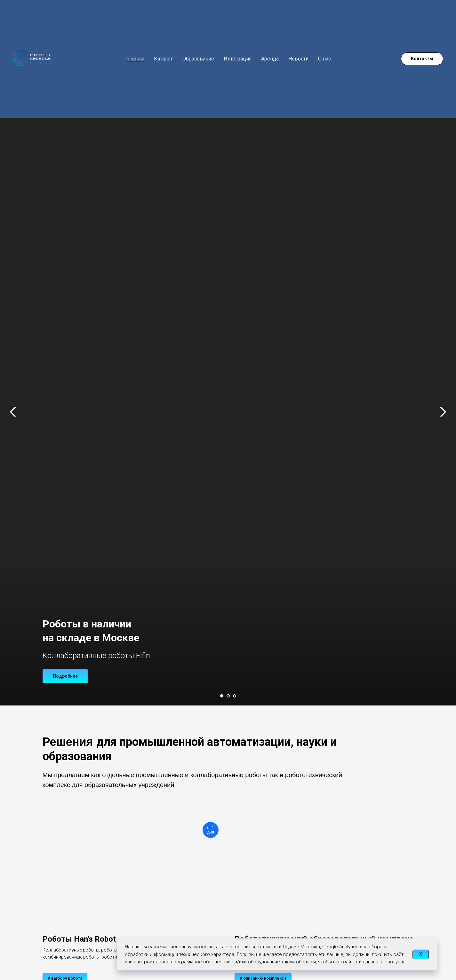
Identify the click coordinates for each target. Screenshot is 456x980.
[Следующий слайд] (443, 399)
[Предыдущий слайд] (13, 399)
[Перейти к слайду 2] (228, 696)
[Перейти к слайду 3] (235, 696)
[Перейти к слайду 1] (222, 696)
